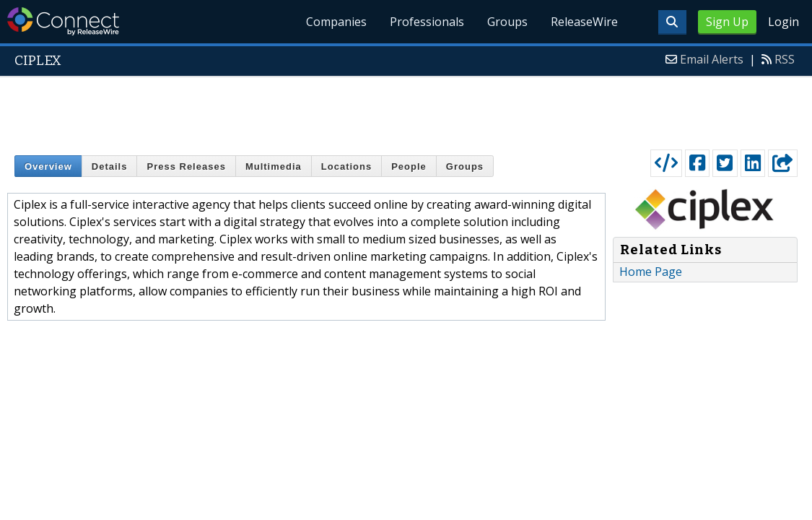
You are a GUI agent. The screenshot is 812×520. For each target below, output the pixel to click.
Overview (48, 166)
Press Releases (186, 166)
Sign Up (727, 22)
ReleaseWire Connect (63, 21)
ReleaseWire (584, 22)
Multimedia (274, 166)
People (409, 166)
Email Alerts (712, 59)
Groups (507, 22)
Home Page (651, 272)
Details (110, 166)
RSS (785, 59)
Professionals (427, 22)
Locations (346, 166)
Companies (336, 22)
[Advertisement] (406, 110)
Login (783, 22)
